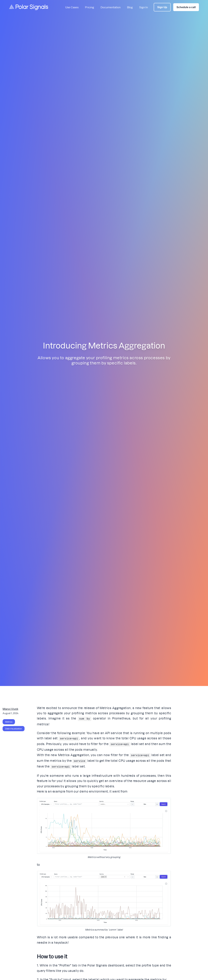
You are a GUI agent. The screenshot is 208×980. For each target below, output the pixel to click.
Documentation (111, 7)
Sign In (144, 7)
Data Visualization (14, 729)
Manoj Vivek (10, 709)
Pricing (90, 7)
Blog (130, 7)
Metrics (9, 722)
